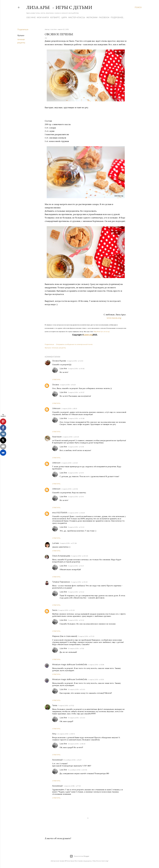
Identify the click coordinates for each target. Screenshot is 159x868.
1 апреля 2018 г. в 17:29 (72, 786)
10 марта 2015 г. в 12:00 (77, 689)
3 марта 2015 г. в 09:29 (79, 582)
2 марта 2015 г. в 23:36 (70, 489)
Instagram (92, 17)
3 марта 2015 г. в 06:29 (77, 513)
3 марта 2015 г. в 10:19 (76, 473)
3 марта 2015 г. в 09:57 (76, 392)
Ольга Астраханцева (61, 556)
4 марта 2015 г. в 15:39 (96, 679)
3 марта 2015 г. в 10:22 (76, 592)
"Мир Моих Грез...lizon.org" (102, 332)
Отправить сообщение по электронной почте (74, 344)
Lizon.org (88, 335)
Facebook (104, 17)
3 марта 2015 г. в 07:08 (68, 543)
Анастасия (57, 437)
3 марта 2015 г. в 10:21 (76, 566)
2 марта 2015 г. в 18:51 (69, 409)
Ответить (56, 379)
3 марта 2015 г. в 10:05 (66, 610)
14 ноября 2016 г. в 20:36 (77, 770)
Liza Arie (63, 368)
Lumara (55, 543)
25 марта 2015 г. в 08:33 (77, 744)
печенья (21, 39)
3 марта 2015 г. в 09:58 (76, 418)
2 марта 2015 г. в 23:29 (70, 463)
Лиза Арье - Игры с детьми (59, 7)
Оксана (55, 385)
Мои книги (43, 17)
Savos (55, 610)
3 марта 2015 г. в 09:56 (76, 369)
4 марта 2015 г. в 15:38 (96, 665)
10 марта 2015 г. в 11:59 (76, 648)
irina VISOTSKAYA (60, 513)
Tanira (55, 705)
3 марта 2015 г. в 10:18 (76, 447)
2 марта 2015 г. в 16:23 (68, 385)
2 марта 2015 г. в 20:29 (71, 437)
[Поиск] (138, 7)
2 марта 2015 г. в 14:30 (75, 361)
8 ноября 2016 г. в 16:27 (73, 760)
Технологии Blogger (80, 856)
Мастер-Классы (77, 17)
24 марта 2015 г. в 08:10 (66, 734)
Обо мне (31, 17)
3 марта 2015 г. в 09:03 (80, 556)
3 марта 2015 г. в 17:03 (86, 636)
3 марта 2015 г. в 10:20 (76, 527)
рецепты (21, 43)
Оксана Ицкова (59, 361)
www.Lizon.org (117, 318)
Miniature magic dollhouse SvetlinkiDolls (70, 665)
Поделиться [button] (23, 30)
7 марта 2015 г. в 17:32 (66, 706)
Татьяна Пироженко (61, 582)
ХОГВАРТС (55, 17)
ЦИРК (64, 17)
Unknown (56, 408)
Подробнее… (117, 17)
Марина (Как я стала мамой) (65, 636)
